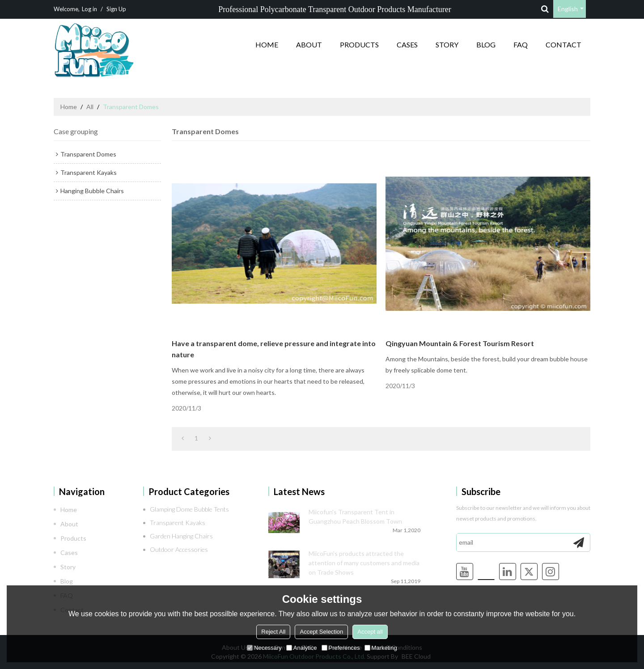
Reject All (273, 632)
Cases (407, 44)
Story (447, 44)
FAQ (521, 44)
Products (359, 44)
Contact (563, 44)
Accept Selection (321, 632)
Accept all (370, 632)
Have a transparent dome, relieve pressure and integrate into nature (274, 349)
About (309, 44)
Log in (89, 9)
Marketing (381, 648)
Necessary (264, 648)
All (90, 107)
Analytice (302, 648)
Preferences (341, 648)
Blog (486, 44)
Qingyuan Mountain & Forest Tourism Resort (460, 343)
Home (267, 44)
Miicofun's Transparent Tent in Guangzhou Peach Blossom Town (355, 517)
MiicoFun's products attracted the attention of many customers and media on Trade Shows (364, 563)
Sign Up (116, 9)
